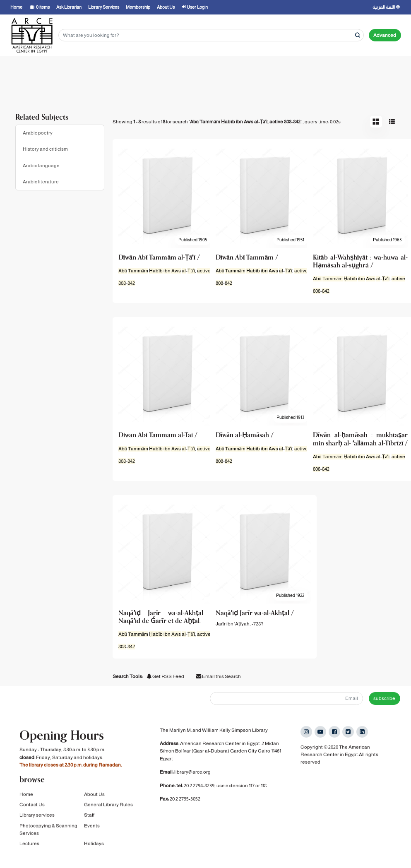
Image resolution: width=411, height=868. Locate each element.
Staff (89, 815)
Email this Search (219, 676)
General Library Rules (108, 805)
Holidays (94, 844)
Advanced (385, 35)
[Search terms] (211, 35)
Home (26, 794)
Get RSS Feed (165, 676)
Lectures (29, 844)
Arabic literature (41, 182)
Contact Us (32, 805)
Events (92, 826)
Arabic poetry (38, 133)
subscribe (384, 698)
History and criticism (45, 149)
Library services (37, 815)
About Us (94, 794)
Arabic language (41, 166)
